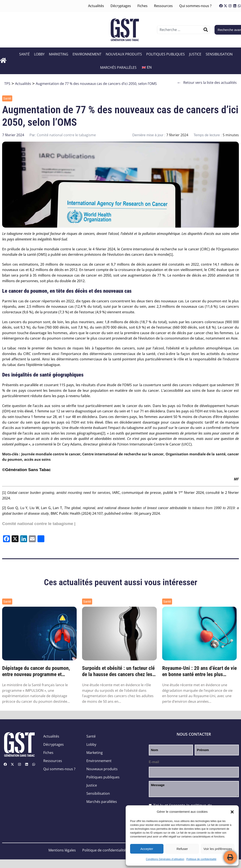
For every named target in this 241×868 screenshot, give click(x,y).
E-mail (154, 762)
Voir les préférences (218, 849)
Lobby (40, 54)
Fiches (142, 6)
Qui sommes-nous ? (195, 6)
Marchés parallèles (119, 67)
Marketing (59, 54)
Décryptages (121, 6)
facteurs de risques (68, 348)
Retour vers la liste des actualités (207, 83)
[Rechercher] (206, 30)
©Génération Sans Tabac (26, 470)
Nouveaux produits (124, 54)
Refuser (182, 849)
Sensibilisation (220, 54)
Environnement (87, 54)
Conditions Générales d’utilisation (165, 859)
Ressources (163, 6)
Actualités (96, 6)
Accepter (147, 849)
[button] (232, 812)
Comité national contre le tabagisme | (39, 524)
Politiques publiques (166, 54)
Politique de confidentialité (201, 859)
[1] (171, 255)
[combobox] (180, 30)
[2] (103, 433)
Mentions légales (62, 850)
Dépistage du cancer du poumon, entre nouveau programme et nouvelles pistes (36, 671)
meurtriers (87, 322)
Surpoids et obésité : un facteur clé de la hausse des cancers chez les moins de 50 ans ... (118, 671)
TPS (7, 84)
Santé (25, 54)
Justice (196, 54)
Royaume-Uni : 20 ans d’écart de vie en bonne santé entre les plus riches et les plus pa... (199, 671)
